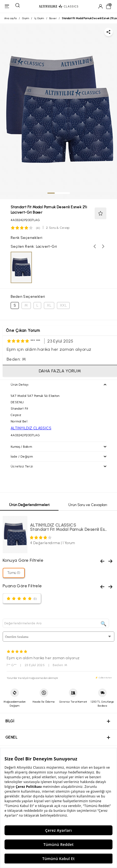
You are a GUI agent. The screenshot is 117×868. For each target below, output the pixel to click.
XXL (63, 305)
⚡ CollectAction (103, 678)
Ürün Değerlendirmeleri (29, 505)
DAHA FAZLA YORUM (60, 371)
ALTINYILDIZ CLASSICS (31, 428)
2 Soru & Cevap (58, 228)
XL (49, 305)
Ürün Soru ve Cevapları (88, 505)
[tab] (51, 193)
